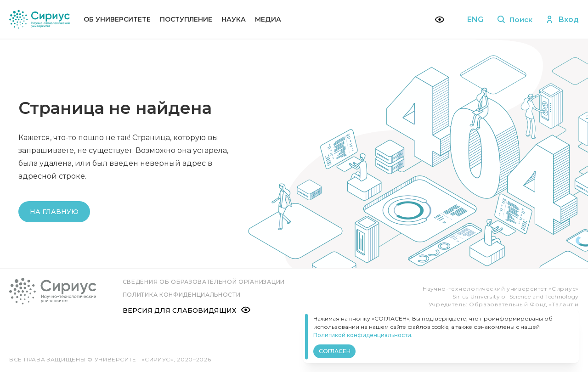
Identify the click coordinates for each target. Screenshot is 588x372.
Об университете (117, 19)
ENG (472, 20)
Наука (234, 19)
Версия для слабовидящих (188, 310)
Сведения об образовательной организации (205, 282)
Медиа (268, 19)
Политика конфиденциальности (183, 295)
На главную (54, 212)
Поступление (186, 19)
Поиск (513, 20)
